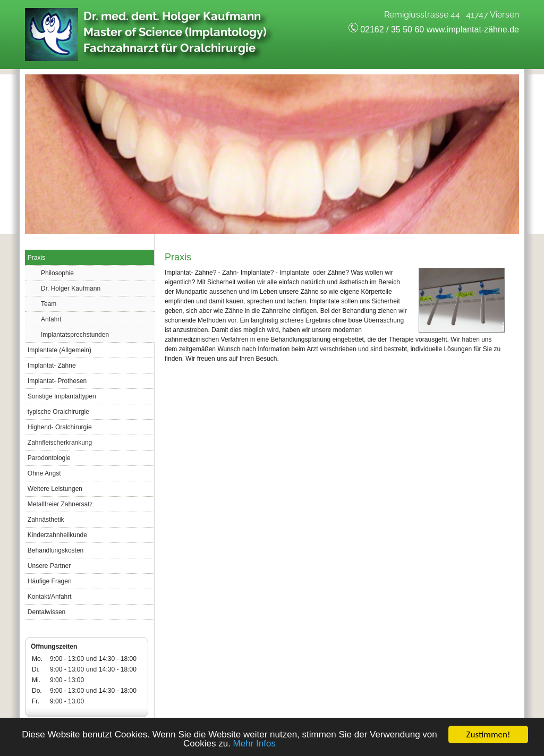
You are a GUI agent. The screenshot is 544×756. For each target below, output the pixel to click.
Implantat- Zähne (52, 366)
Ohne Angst (44, 473)
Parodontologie (49, 458)
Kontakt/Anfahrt (50, 597)
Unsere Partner (49, 566)
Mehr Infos (254, 744)
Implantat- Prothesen (57, 381)
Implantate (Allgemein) (59, 350)
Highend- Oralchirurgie (60, 427)
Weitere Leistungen (55, 489)
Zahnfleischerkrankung (60, 443)
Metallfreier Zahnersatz (60, 504)
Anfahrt (51, 319)
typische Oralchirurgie (58, 412)
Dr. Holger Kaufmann (71, 288)
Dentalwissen (46, 612)
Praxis (36, 258)
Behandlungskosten (56, 550)
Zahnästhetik (46, 520)
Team (49, 304)
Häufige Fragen (50, 581)
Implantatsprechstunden (75, 335)
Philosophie (57, 273)
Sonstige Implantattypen (62, 396)
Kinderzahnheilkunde (57, 535)
